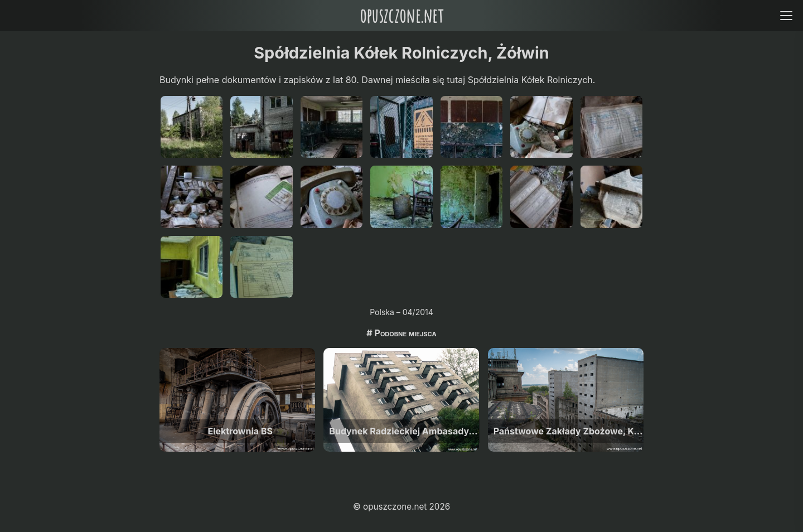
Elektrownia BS (240, 431)
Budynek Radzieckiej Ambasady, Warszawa (404, 431)
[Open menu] (786, 15)
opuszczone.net (401, 15)
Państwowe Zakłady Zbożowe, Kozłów (569, 431)
